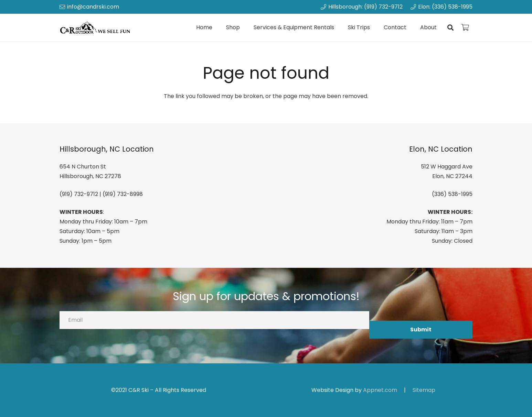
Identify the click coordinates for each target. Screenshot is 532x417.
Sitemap (424, 390)
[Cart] (465, 28)
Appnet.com (380, 390)
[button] (450, 28)
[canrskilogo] (96, 28)
